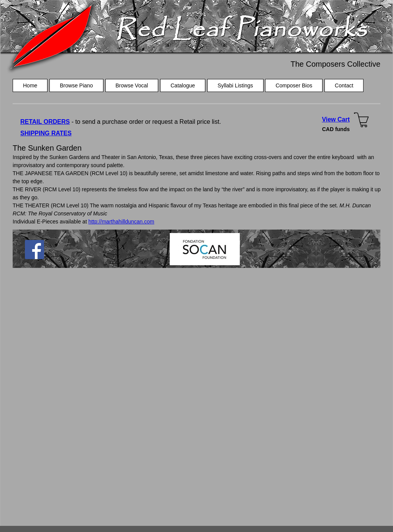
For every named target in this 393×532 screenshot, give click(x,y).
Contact (344, 85)
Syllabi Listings (235, 85)
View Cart (336, 119)
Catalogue (183, 85)
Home (30, 85)
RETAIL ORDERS (45, 122)
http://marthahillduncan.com (121, 222)
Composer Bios (294, 85)
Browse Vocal (132, 85)
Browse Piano (76, 85)
